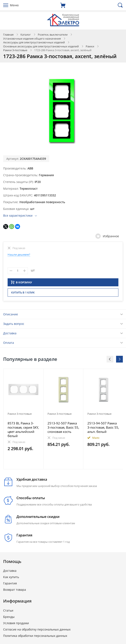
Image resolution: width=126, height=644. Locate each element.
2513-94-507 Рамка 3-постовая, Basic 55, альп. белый (103, 429)
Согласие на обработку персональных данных (37, 631)
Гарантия (10, 585)
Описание (11, 315)
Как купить (11, 578)
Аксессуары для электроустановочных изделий (34, 42)
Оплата (9, 344)
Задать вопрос (14, 325)
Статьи (8, 612)
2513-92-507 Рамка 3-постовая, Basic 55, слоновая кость (63, 429)
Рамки (90, 46)
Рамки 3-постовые (15, 50)
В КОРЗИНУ (22, 284)
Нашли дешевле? (19, 255)
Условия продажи (16, 624)
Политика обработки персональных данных (35, 637)
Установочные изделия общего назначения (32, 39)
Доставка (10, 334)
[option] (24, 420)
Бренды (9, 618)
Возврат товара (15, 591)
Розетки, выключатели (53, 35)
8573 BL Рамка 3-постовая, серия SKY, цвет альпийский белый (23, 431)
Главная (8, 35)
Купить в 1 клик (23, 294)
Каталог (26, 35)
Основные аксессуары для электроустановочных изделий (41, 46)
